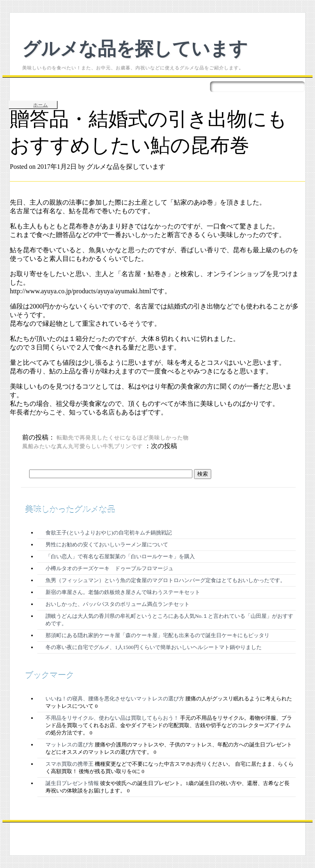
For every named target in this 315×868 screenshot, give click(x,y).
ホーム (41, 105)
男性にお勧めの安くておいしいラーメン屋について (107, 545)
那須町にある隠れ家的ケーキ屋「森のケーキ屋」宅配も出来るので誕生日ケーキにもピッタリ (157, 635)
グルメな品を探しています (135, 47)
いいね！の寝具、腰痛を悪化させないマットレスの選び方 (115, 699)
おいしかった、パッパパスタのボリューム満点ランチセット (118, 604)
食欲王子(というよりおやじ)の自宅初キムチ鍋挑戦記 (109, 533)
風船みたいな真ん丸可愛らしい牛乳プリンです (82, 446)
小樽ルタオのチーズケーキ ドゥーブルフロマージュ (110, 568)
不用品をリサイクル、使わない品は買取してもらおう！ (112, 718)
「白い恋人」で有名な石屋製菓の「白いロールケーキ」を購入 (120, 556)
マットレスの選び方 (70, 745)
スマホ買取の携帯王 (70, 764)
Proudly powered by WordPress (102, 829)
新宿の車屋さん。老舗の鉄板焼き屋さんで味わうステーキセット (123, 592)
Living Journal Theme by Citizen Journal (201, 829)
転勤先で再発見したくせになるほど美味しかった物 (123, 438)
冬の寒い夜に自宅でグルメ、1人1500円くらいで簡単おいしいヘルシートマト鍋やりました (154, 647)
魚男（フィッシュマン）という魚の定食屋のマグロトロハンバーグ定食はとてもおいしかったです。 (165, 580)
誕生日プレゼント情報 (72, 783)
